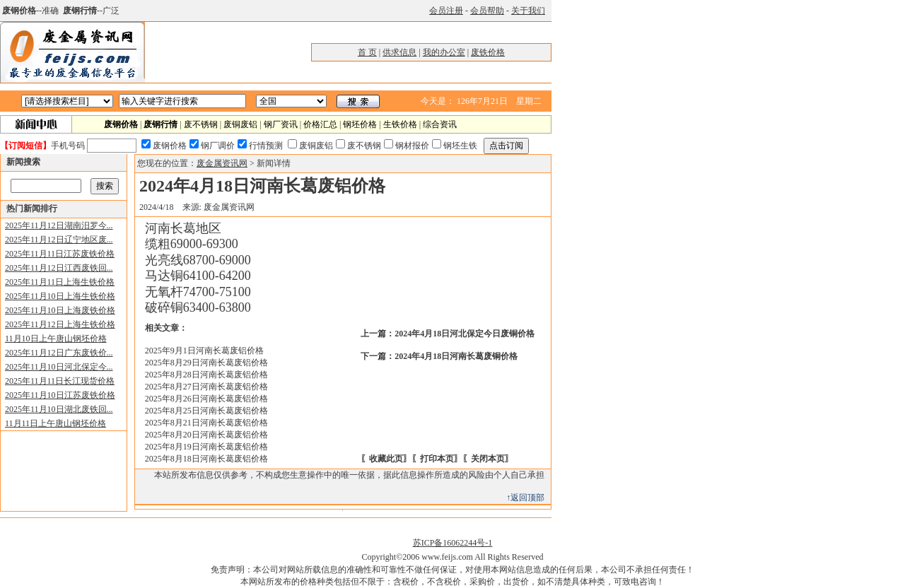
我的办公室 (444, 52)
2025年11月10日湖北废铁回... (59, 409)
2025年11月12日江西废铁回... (59, 268)
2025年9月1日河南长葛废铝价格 (204, 351)
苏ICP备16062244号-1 (453, 543)
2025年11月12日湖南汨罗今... (59, 225)
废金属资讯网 (222, 163)
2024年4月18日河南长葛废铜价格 (456, 356)
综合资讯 (440, 124)
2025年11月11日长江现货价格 (60, 381)
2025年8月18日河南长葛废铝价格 (206, 459)
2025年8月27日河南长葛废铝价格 (206, 387)
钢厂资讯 (281, 124)
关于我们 (528, 11)
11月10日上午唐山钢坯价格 (56, 339)
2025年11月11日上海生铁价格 (60, 282)
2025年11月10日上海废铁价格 (60, 310)
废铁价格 (488, 52)
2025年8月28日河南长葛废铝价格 (206, 375)
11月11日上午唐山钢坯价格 (56, 423)
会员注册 (446, 11)
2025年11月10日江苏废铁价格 (60, 395)
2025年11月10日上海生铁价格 (60, 296)
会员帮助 (487, 11)
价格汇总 (320, 124)
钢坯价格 (360, 124)
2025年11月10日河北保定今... (59, 367)
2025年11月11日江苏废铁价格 (60, 254)
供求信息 (399, 52)
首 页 (367, 52)
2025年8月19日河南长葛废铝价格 (206, 447)
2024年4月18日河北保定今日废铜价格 (465, 334)
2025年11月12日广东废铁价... (59, 353)
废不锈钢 (201, 124)
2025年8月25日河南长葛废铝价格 (206, 411)
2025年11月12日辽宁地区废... (59, 240)
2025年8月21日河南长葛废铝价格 (206, 423)
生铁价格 (400, 124)
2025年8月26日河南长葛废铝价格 (206, 399)
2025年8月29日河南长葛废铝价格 (206, 363)
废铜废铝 (240, 124)
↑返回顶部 (525, 498)
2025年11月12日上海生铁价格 (60, 324)
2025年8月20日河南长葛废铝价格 (206, 435)
